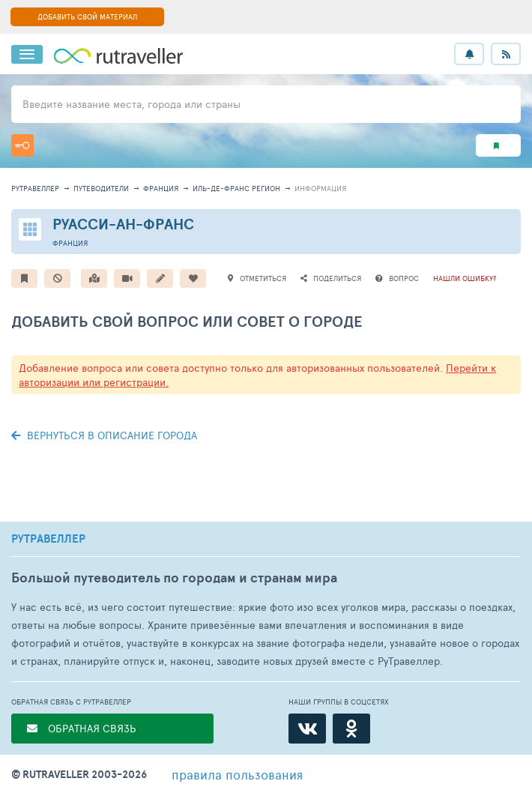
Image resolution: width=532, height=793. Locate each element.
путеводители (101, 188)
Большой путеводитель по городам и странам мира (174, 578)
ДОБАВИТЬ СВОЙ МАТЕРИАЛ (87, 16)
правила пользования (237, 774)
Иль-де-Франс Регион (236, 188)
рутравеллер (35, 188)
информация (320, 188)
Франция (161, 188)
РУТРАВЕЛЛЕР (48, 539)
